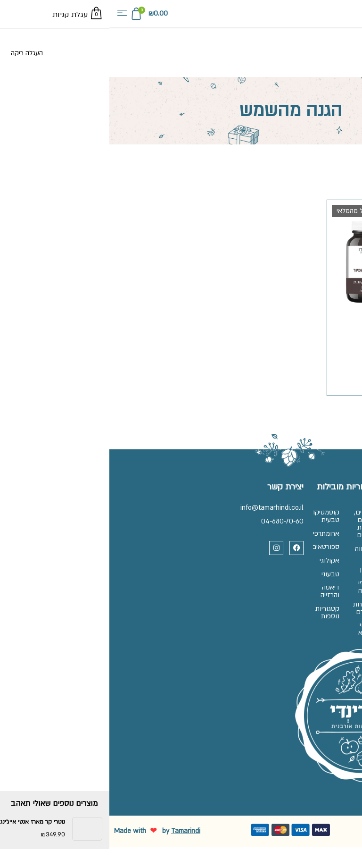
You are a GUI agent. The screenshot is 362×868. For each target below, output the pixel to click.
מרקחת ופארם (248, 624)
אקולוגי (213, 573)
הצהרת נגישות (329, 590)
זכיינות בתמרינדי (325, 531)
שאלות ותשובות (326, 514)
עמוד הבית (346, 166)
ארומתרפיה (213, 539)
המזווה (248, 554)
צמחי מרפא (250, 648)
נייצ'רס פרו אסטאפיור (283, 317)
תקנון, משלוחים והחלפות (326, 552)
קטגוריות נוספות (213, 635)
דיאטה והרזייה (214, 611)
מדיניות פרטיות (328, 573)
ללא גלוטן (250, 575)
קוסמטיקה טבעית (213, 518)
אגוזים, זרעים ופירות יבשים (248, 526)
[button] (12, 14)
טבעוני (214, 590)
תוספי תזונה (250, 599)
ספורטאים (213, 556)
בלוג (342, 607)
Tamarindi (76, 852)
